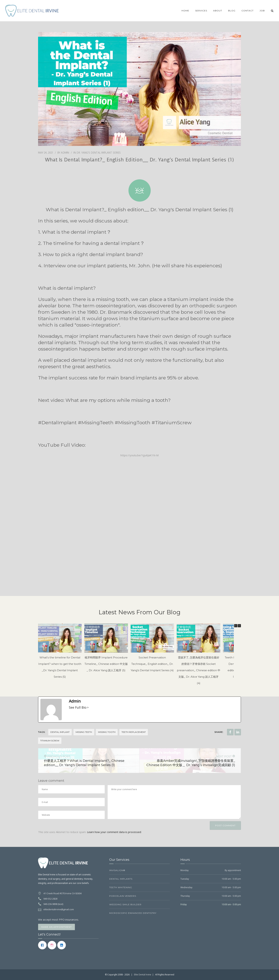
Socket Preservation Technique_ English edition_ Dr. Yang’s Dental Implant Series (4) (152, 664)
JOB (262, 11)
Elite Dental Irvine (143, 975)
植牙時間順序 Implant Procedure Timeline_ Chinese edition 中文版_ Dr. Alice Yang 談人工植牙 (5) (106, 664)
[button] (239, 626)
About (218, 11)
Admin (65, 153)
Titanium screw (50, 741)
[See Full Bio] (88, 707)
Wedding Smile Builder (125, 904)
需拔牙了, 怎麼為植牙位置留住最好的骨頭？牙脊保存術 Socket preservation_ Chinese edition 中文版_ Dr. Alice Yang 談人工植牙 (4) (199, 670)
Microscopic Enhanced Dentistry (133, 913)
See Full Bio (78, 707)
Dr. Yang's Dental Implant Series (99, 153)
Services (201, 11)
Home (185, 11)
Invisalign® (117, 870)
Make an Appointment (56, 927)
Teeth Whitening (121, 887)
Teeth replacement (134, 732)
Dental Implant (60, 732)
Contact (248, 11)
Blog (232, 11)
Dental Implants (121, 879)
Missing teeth (84, 732)
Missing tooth (107, 732)
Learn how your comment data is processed (114, 832)
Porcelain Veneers (123, 896)
